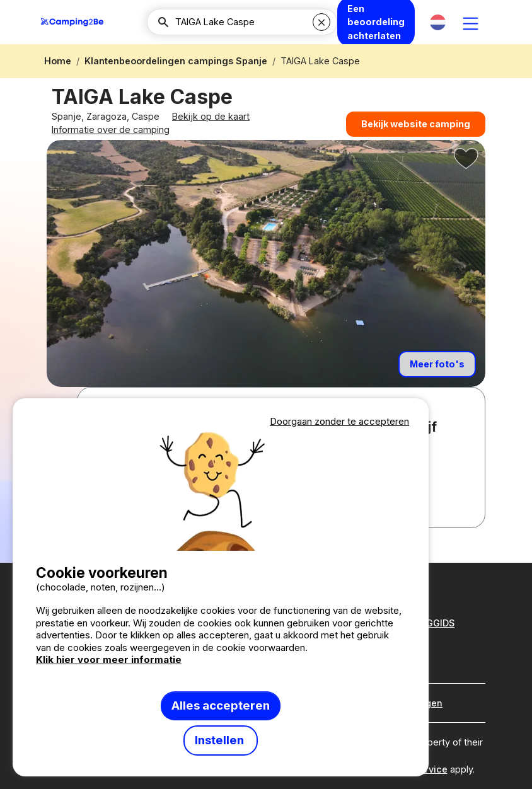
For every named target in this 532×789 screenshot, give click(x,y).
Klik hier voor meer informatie (109, 659)
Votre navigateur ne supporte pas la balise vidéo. (221, 490)
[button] (438, 22)
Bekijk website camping (416, 131)
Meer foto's (437, 383)
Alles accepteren (221, 705)
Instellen (221, 740)
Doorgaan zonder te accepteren (339, 421)
